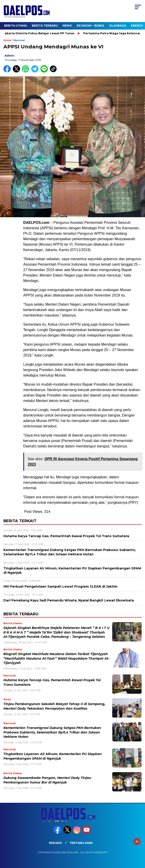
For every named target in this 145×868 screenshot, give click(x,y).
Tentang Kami (81, 843)
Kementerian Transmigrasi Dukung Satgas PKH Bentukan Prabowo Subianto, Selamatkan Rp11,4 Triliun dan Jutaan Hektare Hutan (52, 732)
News (67, 26)
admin (9, 56)
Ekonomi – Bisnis (90, 26)
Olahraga (118, 26)
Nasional (19, 40)
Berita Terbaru (45, 26)
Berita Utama (15, 26)
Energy (137, 26)
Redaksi (55, 843)
